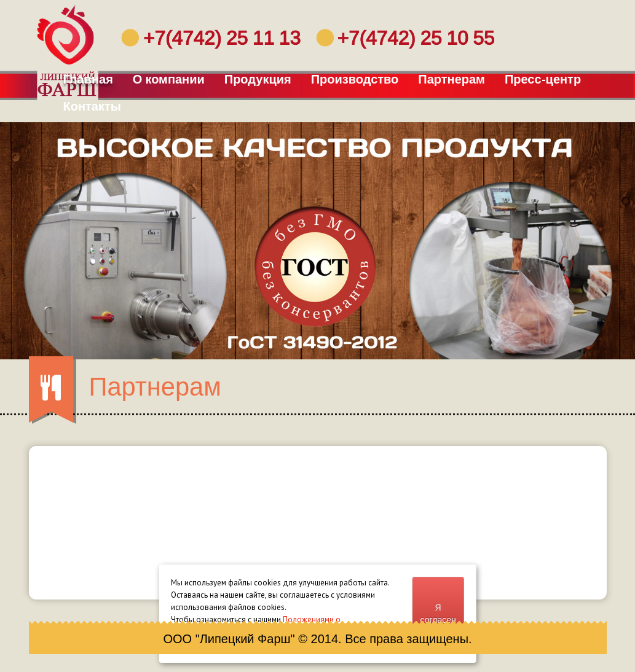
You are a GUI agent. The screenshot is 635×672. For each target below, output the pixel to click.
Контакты (93, 106)
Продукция (258, 79)
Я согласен (438, 614)
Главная (88, 79)
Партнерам (452, 79)
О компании (169, 79)
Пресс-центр (543, 79)
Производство (355, 79)
